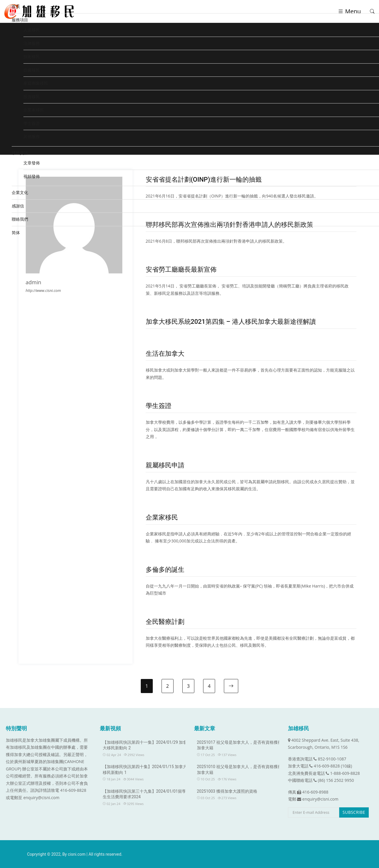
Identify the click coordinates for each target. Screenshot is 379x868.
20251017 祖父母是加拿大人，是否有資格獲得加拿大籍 (239, 745)
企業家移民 (34, 110)
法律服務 (32, 43)
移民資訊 (20, 153)
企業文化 (20, 192)
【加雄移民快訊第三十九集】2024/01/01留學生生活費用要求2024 (144, 794)
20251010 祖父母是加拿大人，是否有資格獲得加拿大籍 (239, 770)
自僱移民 (32, 70)
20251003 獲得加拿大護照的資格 (227, 791)
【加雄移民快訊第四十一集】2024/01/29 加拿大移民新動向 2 (145, 745)
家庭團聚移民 (36, 83)
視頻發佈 (32, 176)
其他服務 (32, 136)
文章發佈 (32, 163)
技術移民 (32, 56)
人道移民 (32, 30)
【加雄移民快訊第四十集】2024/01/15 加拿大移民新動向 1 (145, 770)
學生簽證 (32, 123)
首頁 (16, 6)
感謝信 (18, 206)
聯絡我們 (20, 219)
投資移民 (32, 97)
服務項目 (20, 20)
